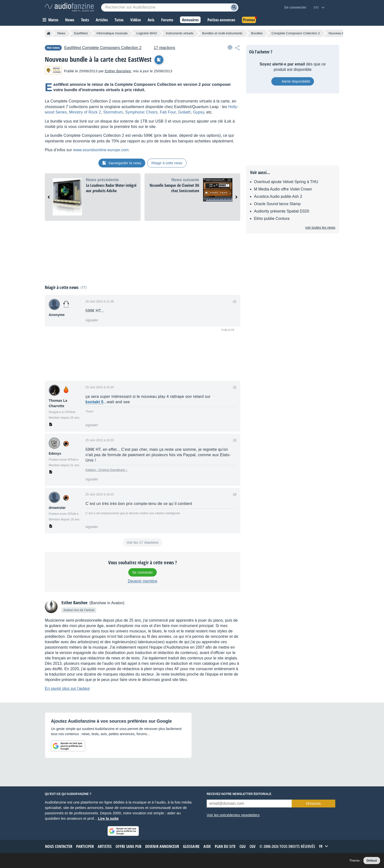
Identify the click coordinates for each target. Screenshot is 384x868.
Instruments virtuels (180, 33)
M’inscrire (313, 804)
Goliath (184, 112)
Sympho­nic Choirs (141, 112)
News (61, 33)
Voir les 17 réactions (142, 542)
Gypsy (198, 112)
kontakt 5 (94, 402)
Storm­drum (113, 112)
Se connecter (143, 572)
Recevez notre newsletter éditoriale (239, 794)
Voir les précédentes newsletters (233, 815)
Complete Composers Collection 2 (296, 33)
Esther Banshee (118, 71)
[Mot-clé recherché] (170, 7)
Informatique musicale (112, 33)
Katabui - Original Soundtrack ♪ (106, 470)
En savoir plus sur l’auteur (67, 688)
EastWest (81, 33)
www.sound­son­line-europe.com (101, 150)
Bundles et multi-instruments (222, 33)
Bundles (257, 33)
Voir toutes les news (320, 227)
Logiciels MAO (147, 33)
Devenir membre (143, 581)
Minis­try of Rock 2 (85, 112)
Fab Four (168, 112)
